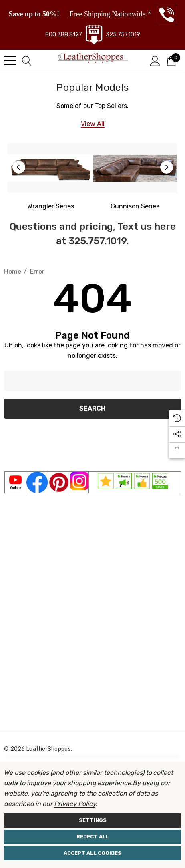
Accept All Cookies (92, 853)
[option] (51, 177)
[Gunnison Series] (135, 168)
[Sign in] (155, 60)
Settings (93, 820)
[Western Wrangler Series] (51, 168)
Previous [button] (19, 167)
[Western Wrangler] (51, 206)
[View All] (93, 124)
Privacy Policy (75, 804)
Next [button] (167, 167)
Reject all (93, 837)
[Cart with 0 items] (171, 60)
